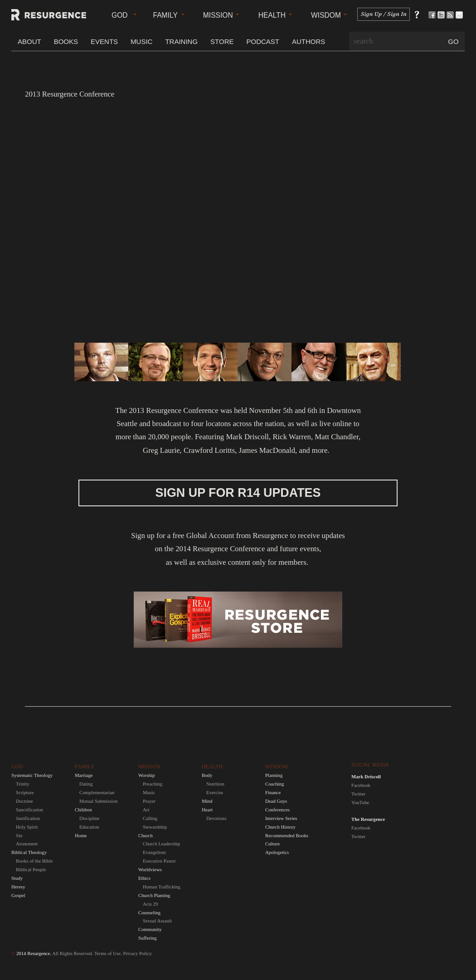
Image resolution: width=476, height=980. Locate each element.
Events (104, 41)
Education (89, 827)
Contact (461, 15)
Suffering (148, 938)
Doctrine (24, 801)
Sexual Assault (157, 921)
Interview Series (281, 818)
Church (146, 835)
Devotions (216, 818)
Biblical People (31, 869)
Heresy (18, 887)
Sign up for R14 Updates (238, 493)
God (120, 15)
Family (165, 15)
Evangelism (154, 852)
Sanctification (29, 810)
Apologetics (277, 852)
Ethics (144, 878)
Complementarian (97, 792)
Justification (28, 818)
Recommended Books (287, 835)
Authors (308, 41)
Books (66, 41)
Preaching (153, 784)
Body (207, 775)
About (29, 41)
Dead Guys (276, 801)
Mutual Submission (98, 801)
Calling (150, 818)
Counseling (149, 912)
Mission (218, 15)
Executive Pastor (159, 861)
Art (146, 810)
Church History (280, 827)
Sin (19, 835)
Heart (207, 810)
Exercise (215, 792)
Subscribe (452, 15)
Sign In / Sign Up (384, 14)
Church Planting (154, 895)
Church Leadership (161, 844)
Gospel (18, 895)
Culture (272, 844)
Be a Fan (434, 15)
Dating (86, 784)
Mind (207, 801)
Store (222, 41)
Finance (273, 792)
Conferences (277, 810)
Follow (443, 15)
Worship (146, 775)
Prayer (149, 801)
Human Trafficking (162, 887)
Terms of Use (107, 953)
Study (17, 878)
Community (150, 929)
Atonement (27, 844)
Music (141, 41)
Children (83, 810)
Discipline (89, 818)
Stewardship (155, 827)
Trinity (23, 784)
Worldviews (150, 869)
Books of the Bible (34, 861)
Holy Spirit (27, 827)
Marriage (84, 775)
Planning (274, 775)
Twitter (358, 794)
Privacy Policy (137, 953)
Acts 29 (150, 904)
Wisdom (326, 15)
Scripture (25, 792)
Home (81, 835)
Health (272, 15)
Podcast (263, 41)
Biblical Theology (29, 852)
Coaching (274, 784)
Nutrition (215, 784)
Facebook (361, 785)
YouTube (360, 802)
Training (181, 41)
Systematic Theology (32, 775)
